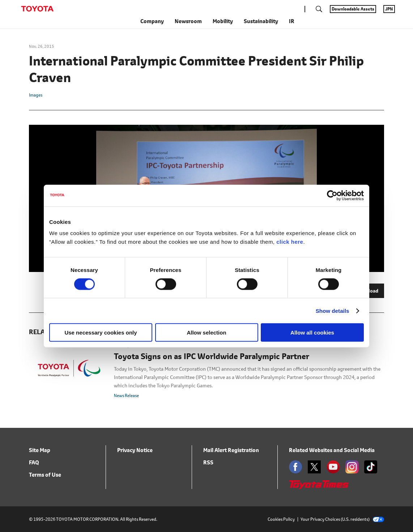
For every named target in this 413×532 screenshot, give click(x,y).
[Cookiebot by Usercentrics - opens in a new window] (332, 195)
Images (36, 95)
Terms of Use (45, 475)
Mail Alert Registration (231, 450)
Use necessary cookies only (101, 333)
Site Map (40, 450)
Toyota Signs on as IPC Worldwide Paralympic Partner (212, 357)
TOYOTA (37, 9)
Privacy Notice (135, 450)
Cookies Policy (281, 519)
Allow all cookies (312, 333)
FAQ (34, 462)
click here (290, 242)
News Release (126, 395)
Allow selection (206, 333)
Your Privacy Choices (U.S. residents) (342, 519)
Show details (333, 310)
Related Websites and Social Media (332, 450)
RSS (208, 462)
